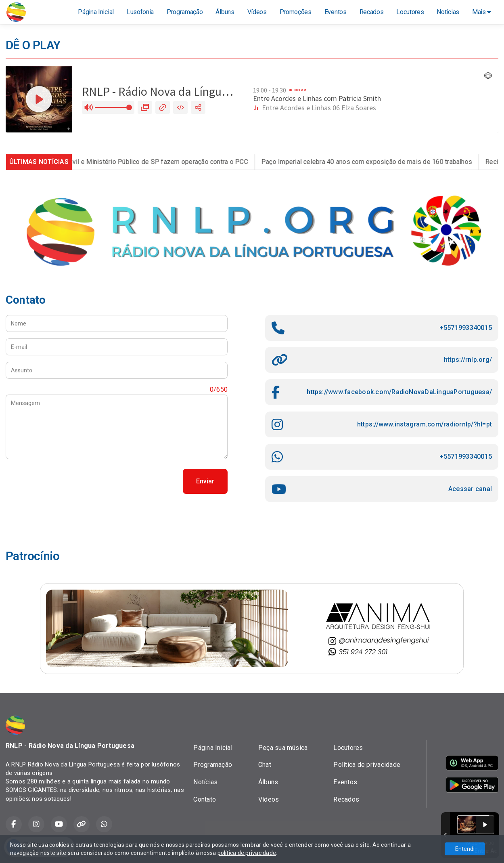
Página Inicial (96, 12)
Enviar (205, 481)
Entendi (465, 849)
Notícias (448, 12)
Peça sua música (283, 748)
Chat (265, 765)
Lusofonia (140, 12)
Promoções (296, 12)
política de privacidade (247, 853)
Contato (205, 799)
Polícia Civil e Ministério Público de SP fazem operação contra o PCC (154, 162)
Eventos (336, 12)
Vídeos (257, 12)
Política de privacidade (367, 765)
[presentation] (67, 481)
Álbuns (225, 12)
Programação (185, 12)
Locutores (410, 12)
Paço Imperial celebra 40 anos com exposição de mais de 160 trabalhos (374, 162)
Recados (372, 12)
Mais (482, 12)
